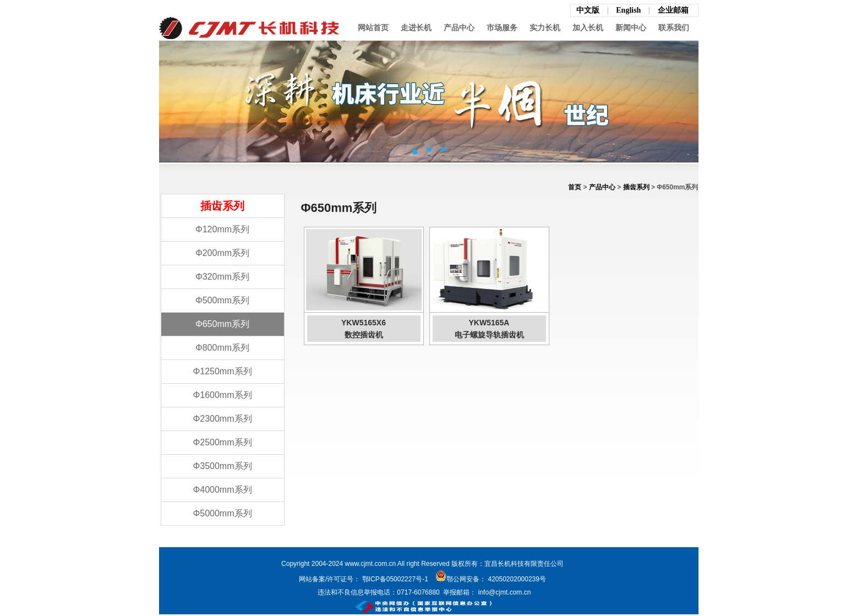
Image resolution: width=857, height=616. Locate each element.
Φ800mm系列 (222, 348)
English (629, 10)
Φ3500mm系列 (222, 466)
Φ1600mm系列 (222, 395)
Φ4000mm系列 (222, 490)
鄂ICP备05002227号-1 (395, 579)
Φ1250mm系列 (222, 371)
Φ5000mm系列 (222, 513)
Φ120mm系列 (222, 229)
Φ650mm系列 (222, 324)
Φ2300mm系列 (222, 419)
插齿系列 (636, 187)
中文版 (588, 10)
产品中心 (602, 187)
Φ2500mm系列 (222, 442)
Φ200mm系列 (222, 253)
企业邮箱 (673, 10)
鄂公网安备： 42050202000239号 (491, 579)
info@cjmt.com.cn (503, 592)
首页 (575, 187)
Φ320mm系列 (222, 277)
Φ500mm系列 (222, 300)
